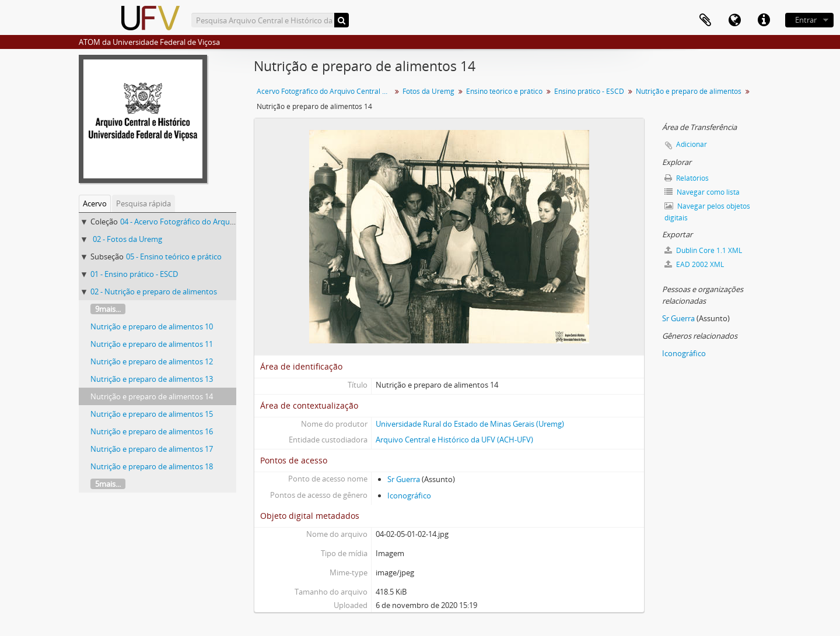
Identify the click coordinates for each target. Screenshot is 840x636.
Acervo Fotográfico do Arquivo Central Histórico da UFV (325, 91)
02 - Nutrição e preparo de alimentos (154, 291)
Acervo (95, 203)
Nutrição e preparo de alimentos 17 (152, 449)
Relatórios (687, 178)
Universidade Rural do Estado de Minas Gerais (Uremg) (470, 424)
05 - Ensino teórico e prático (174, 256)
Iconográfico (409, 496)
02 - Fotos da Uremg (127, 239)
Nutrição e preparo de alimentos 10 (152, 326)
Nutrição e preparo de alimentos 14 (152, 396)
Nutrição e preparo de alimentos (689, 91)
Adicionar (692, 144)
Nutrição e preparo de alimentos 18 (152, 466)
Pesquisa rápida (143, 203)
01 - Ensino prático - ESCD (134, 274)
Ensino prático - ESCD (589, 91)
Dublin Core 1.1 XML (703, 250)
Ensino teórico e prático (504, 91)
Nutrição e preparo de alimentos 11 (152, 344)
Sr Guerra (404, 479)
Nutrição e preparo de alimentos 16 (152, 431)
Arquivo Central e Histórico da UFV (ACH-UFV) (454, 440)
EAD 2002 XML (694, 264)
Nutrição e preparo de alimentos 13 (152, 379)
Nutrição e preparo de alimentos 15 (152, 414)
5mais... (108, 484)
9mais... (108, 309)
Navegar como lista (702, 192)
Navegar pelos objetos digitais (707, 212)
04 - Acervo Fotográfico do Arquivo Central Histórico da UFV (223, 222)
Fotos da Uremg (428, 91)
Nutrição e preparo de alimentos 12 (152, 361)
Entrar (806, 20)
